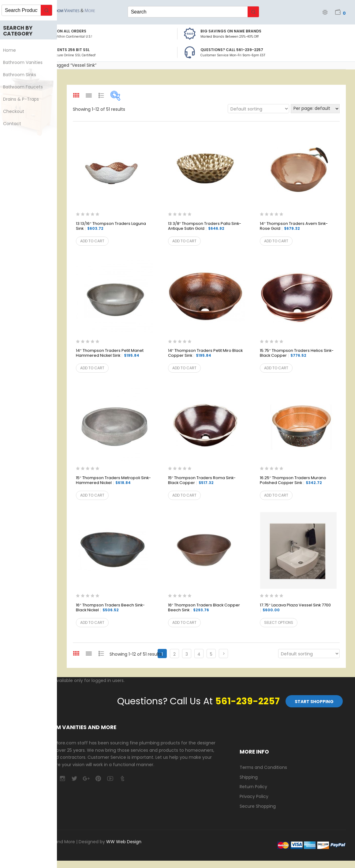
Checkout (17, 111)
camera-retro (62, 779)
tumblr (122, 779)
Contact (15, 124)
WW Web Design (124, 842)
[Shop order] (258, 109)
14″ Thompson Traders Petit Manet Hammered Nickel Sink (110, 353)
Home (13, 50)
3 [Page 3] (187, 654)
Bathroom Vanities (26, 62)
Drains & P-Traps (24, 99)
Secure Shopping (258, 806)
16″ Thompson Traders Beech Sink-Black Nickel (110, 608)
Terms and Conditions (263, 767)
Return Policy (253, 787)
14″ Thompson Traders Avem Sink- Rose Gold (294, 226)
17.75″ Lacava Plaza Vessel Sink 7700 (295, 608)
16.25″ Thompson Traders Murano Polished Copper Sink (293, 481)
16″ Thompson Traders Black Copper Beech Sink (204, 608)
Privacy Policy (254, 796)
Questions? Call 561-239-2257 (232, 50)
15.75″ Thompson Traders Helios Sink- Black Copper (297, 353)
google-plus (86, 779)
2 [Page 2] (174, 654)
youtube (110, 779)
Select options (279, 622)
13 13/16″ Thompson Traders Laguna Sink (111, 226)
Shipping (249, 777)
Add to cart (92, 241)
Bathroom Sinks (23, 75)
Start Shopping (314, 702)
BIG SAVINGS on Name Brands (231, 31)
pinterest (98, 779)
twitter (74, 779)
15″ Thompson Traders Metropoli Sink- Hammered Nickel (113, 481)
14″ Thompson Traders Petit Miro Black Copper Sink (205, 353)
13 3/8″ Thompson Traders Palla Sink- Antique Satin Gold (205, 226)
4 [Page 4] (199, 654)
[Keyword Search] (188, 12)
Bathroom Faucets (26, 87)
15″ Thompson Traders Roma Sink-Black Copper (202, 481)
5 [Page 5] (211, 654)
